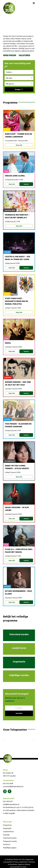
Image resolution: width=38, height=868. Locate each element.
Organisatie (7, 828)
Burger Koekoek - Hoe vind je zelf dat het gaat (18, 384)
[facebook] (10, 791)
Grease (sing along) (15, 176)
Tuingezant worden (10, 841)
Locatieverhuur (8, 831)
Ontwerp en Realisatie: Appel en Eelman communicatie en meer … (21, 864)
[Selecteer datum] (19, 78)
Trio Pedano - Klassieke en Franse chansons (18, 425)
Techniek (6, 835)
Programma (7, 825)
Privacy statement (20, 862)
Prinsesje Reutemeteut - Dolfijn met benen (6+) (17, 216)
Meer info (19, 145)
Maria (8, 343)
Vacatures (24, 56)
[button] (5, 740)
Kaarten (26, 184)
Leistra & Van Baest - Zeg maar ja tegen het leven (18, 258)
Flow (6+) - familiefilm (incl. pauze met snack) (19, 551)
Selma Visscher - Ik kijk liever (17, 509)
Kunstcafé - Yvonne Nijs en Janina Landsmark (18, 136)
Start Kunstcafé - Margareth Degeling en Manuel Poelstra (16, 301)
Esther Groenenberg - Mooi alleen (18, 593)
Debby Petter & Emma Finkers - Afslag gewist (17, 467)
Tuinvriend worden (10, 838)
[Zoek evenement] (19, 72)
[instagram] (5, 791)
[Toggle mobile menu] (34, 3)
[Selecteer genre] (19, 84)
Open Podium (10, 56)
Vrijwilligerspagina (10, 848)
